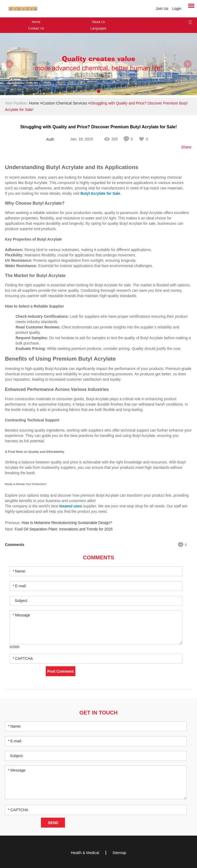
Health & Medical (85, 853)
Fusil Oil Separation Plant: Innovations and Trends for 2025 (64, 529)
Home (36, 22)
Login (177, 9)
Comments (98, 558)
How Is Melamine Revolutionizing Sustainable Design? (67, 523)
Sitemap (119, 853)
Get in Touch (98, 713)
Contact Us (36, 28)
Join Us (162, 9)
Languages (98, 28)
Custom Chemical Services (65, 103)
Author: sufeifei (50, 139)
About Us (98, 22)
